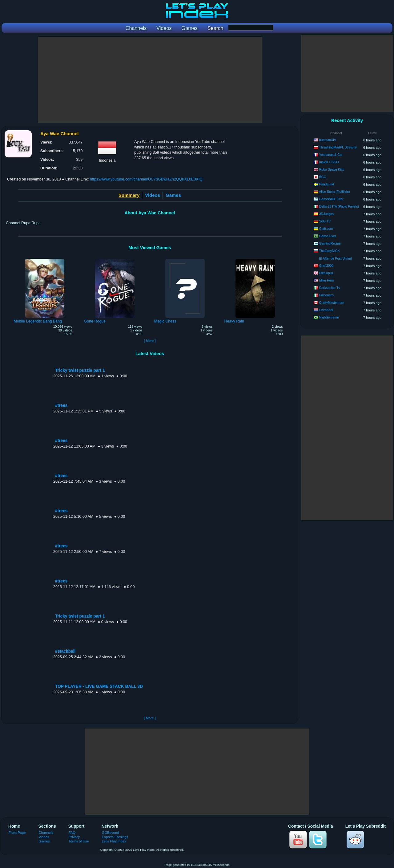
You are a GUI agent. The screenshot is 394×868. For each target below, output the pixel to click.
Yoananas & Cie (331, 155)
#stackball (65, 651)
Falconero (326, 295)
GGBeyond (111, 833)
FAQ (72, 833)
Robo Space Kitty (332, 169)
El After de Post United (336, 258)
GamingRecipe (330, 243)
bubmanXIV (328, 140)
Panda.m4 (327, 184)
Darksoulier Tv (330, 288)
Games (173, 195)
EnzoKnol (326, 310)
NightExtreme (329, 317)
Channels (46, 833)
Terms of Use (79, 841)
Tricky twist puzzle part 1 (80, 370)
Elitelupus (326, 273)
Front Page (17, 833)
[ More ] (150, 341)
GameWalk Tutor (331, 199)
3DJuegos (327, 214)
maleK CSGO (329, 162)
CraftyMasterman (332, 302)
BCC (323, 177)
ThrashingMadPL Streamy (338, 147)
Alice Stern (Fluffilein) (334, 192)
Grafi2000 (326, 266)
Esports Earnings (115, 837)
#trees (61, 406)
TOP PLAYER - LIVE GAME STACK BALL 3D (99, 686)
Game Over (328, 236)
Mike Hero (327, 280)
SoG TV (325, 221)
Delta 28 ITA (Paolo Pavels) (339, 206)
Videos (153, 195)
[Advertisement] (150, 80)
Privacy (74, 837)
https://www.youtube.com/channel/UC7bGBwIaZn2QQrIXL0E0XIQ (146, 179)
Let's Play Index (114, 841)
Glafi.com (326, 229)
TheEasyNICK (329, 251)
